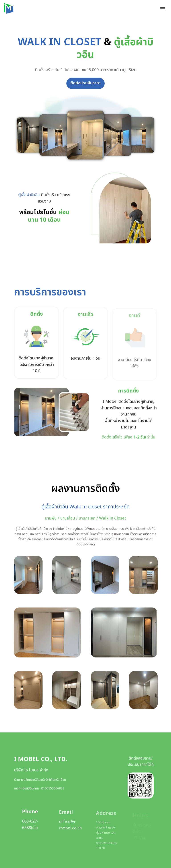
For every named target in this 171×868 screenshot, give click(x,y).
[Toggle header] (163, 8)
